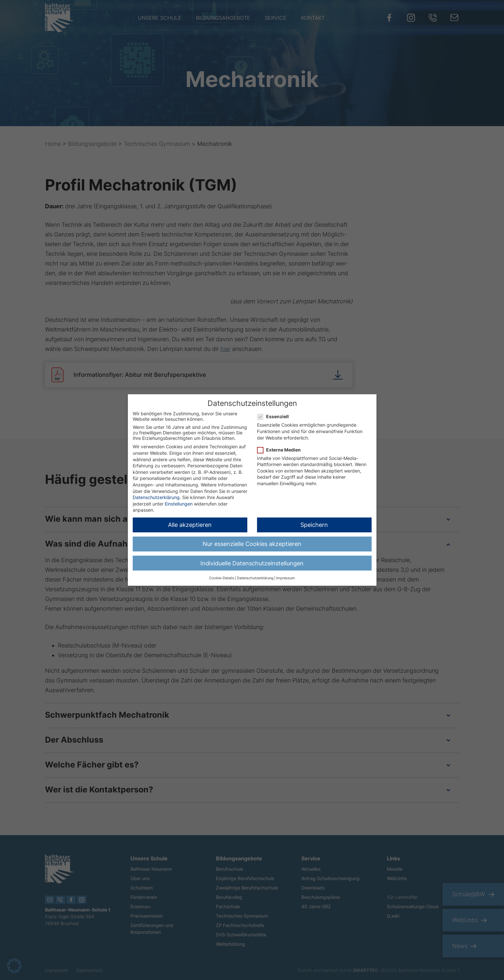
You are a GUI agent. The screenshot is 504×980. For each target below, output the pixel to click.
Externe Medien (281, 448)
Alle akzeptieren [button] (190, 523)
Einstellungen (179, 502)
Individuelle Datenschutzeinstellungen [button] (252, 561)
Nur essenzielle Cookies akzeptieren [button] (252, 542)
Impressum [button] (286, 576)
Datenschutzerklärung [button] (255, 576)
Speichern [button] (314, 523)
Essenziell (275, 414)
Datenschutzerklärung (156, 495)
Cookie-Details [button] (222, 576)
